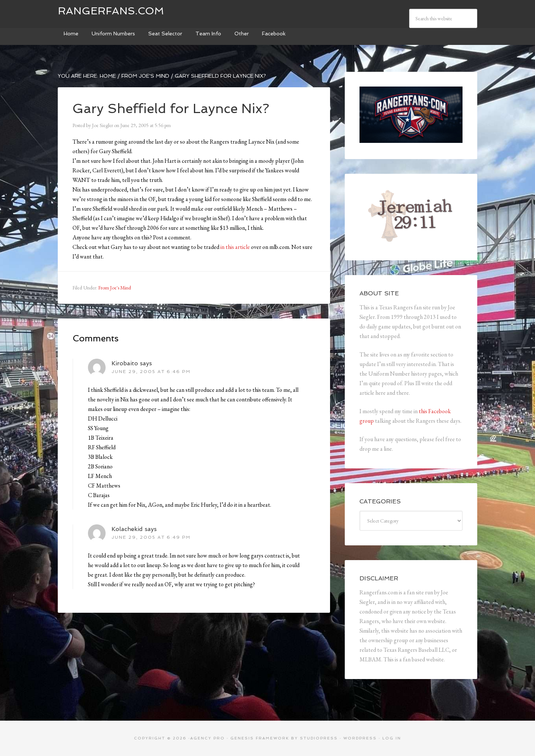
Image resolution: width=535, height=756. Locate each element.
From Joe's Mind (115, 288)
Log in (392, 738)
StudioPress (319, 738)
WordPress (360, 738)
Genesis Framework (260, 738)
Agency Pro (208, 738)
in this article (235, 247)
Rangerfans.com (111, 11)
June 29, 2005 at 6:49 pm (151, 537)
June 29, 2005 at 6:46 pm (151, 372)
